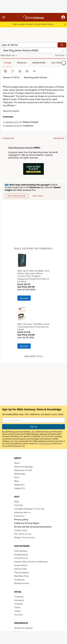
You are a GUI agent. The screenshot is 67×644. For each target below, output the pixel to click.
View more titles (33, 356)
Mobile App (20, 474)
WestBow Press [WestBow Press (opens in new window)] (22, 576)
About (17, 463)
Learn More (38, 196)
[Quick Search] (29, 45)
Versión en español (23, 628)
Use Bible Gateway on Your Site (29, 509)
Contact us (19, 516)
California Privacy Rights (27, 523)
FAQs (17, 502)
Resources (22, 63)
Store (17, 477)
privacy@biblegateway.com (14, 446)
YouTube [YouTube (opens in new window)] (18, 615)
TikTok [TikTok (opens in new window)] (17, 607)
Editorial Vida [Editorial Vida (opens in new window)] (21, 569)
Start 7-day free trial (16, 196)
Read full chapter (11, 111)
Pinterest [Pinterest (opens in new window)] (18, 604)
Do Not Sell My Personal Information (33, 527)
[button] (63, 17)
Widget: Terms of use (24, 537)
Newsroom (19, 485)
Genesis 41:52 (12, 126)
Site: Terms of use (23, 534)
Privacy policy (21, 520)
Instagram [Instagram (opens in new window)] (19, 600)
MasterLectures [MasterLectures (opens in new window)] (22, 583)
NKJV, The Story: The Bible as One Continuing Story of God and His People (33, 327)
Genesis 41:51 (12, 122)
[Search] (62, 45)
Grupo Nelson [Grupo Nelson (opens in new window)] (21, 565)
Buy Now (24, 298)
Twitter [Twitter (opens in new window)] (18, 611)
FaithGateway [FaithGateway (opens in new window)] (21, 551)
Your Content (57, 63)
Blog (16, 481)
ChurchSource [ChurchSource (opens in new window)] (21, 558)
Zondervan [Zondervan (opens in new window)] (19, 580)
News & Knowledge (24, 467)
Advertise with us (22, 512)
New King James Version (21, 148)
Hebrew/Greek (39, 63)
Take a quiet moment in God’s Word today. (33, 24)
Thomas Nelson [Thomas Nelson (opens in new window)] (22, 573)
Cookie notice (21, 530)
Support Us (20, 488)
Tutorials (18, 505)
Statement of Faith (23, 470)
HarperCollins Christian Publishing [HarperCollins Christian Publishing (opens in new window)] (31, 562)
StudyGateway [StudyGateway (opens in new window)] (21, 555)
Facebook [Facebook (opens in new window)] (19, 597)
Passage (7, 63)
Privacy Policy (44, 443)
